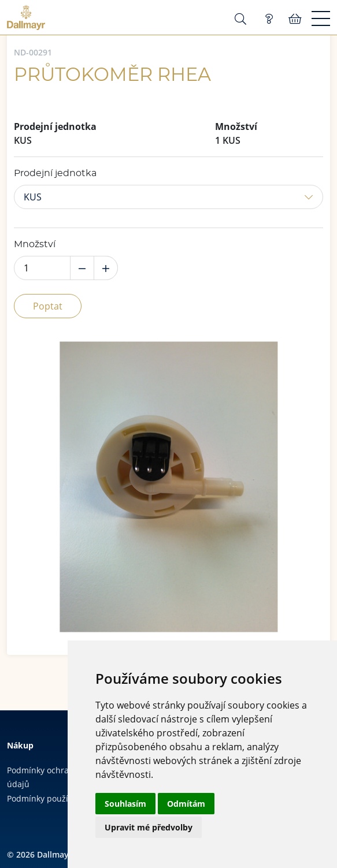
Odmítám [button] (186, 804)
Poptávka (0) (269, 19)
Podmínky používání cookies (61, 798)
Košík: (295, 19)
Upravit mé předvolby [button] (149, 827)
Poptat (48, 306)
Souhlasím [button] (125, 804)
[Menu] (321, 19)
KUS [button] (33, 197)
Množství (35, 244)
